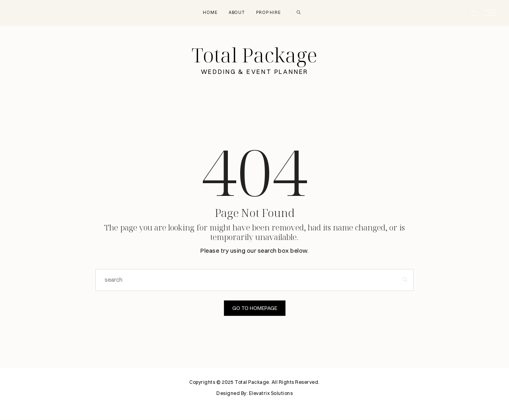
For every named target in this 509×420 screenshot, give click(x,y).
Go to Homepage (255, 308)
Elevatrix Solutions (271, 394)
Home (207, 13)
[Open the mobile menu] (492, 13)
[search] (302, 13)
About (235, 13)
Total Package (254, 56)
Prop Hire (269, 13)
